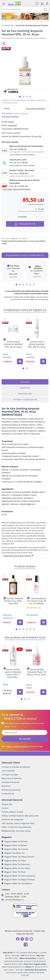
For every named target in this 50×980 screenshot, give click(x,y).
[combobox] (25, 9)
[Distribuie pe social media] (4, 44)
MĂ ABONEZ (25, 739)
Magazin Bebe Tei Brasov (14, 845)
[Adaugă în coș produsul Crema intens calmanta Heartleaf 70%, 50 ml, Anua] (20, 361)
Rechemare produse (11, 790)
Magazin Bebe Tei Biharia (15, 841)
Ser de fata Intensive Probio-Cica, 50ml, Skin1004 (13, 601)
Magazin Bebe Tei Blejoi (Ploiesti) (18, 879)
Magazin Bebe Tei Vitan (14, 872)
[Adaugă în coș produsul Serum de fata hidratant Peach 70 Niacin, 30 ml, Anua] (43, 692)
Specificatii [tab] (25, 388)
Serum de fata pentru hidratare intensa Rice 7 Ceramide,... (13, 673)
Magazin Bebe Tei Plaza (14, 861)
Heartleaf (12, 125)
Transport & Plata (10, 775)
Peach (29, 688)
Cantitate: (22, 217)
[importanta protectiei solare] (25, 16)
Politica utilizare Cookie (12, 812)
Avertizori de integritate (13, 819)
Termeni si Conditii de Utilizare (16, 767)
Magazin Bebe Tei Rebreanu (16, 864)
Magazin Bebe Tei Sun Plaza (16, 868)
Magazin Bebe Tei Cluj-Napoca (17, 883)
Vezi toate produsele (36, 108)
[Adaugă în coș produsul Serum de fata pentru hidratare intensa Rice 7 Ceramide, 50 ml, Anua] (20, 692)
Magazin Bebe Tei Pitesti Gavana (18, 857)
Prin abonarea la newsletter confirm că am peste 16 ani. (24, 725)
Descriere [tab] (25, 382)
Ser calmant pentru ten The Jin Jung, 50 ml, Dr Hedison (37, 601)
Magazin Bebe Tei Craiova (15, 849)
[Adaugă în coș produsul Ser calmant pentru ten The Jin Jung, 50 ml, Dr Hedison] (43, 622)
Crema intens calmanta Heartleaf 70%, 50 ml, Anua (13, 344)
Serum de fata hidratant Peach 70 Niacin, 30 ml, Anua (37, 672)
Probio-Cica (8, 618)
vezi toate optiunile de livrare (16, 189)
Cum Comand (8, 771)
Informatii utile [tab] (25, 394)
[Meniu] (4, 4)
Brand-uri (6, 786)
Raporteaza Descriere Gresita (18, 556)
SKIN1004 (7, 615)
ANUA (11, 122)
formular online (23, 831)
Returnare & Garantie (12, 778)
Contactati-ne (8, 793)
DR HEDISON (32, 615)
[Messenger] (22, 939)
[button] (20, 97)
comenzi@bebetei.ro (15, 900)
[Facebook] (18, 939)
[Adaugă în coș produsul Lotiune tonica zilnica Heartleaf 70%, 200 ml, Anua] (43, 361)
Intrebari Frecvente (10, 782)
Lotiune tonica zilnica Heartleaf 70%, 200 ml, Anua (36, 344)
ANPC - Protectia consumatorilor (17, 827)
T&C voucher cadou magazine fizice (18, 823)
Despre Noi (7, 804)
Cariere (5, 808)
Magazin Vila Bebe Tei (13, 853)
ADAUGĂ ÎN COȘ (25, 224)
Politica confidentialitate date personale (20, 816)
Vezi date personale (22, 746)
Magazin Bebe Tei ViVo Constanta (18, 876)
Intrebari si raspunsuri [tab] (25, 399)
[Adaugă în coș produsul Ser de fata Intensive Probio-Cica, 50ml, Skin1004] (20, 622)
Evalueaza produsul (10, 117)
